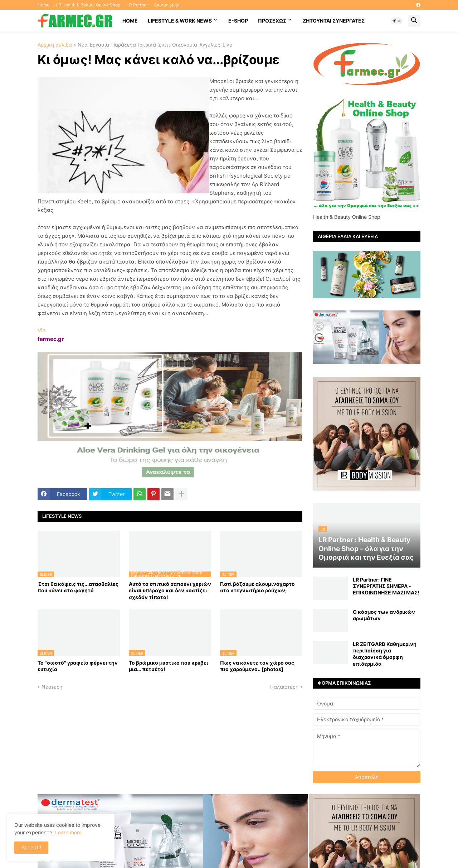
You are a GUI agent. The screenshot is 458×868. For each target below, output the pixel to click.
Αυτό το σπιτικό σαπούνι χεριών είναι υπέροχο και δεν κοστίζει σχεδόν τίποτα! (170, 590)
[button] (397, 21)
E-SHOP (238, 21)
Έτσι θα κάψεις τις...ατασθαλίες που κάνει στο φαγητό (78, 587)
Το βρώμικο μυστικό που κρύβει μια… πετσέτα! (169, 666)
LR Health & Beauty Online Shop (88, 5)
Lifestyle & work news (180, 21)
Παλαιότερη (284, 687)
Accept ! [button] (31, 847)
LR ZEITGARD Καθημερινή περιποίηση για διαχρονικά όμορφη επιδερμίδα (385, 654)
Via (42, 330)
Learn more (68, 832)
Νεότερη (52, 687)
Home (43, 5)
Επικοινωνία (167, 5)
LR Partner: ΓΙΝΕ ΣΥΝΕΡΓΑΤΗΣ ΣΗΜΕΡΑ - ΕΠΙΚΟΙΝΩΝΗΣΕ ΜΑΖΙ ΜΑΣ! (386, 586)
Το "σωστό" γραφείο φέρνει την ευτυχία (78, 666)
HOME (130, 21)
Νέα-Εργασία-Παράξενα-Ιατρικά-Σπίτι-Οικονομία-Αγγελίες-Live (155, 45)
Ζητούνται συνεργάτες (334, 21)
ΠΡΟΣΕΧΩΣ (272, 21)
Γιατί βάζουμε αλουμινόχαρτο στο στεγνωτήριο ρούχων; (257, 587)
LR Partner (137, 5)
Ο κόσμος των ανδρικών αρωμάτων (384, 615)
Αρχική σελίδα (55, 45)
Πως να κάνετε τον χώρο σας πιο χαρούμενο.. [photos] (257, 666)
